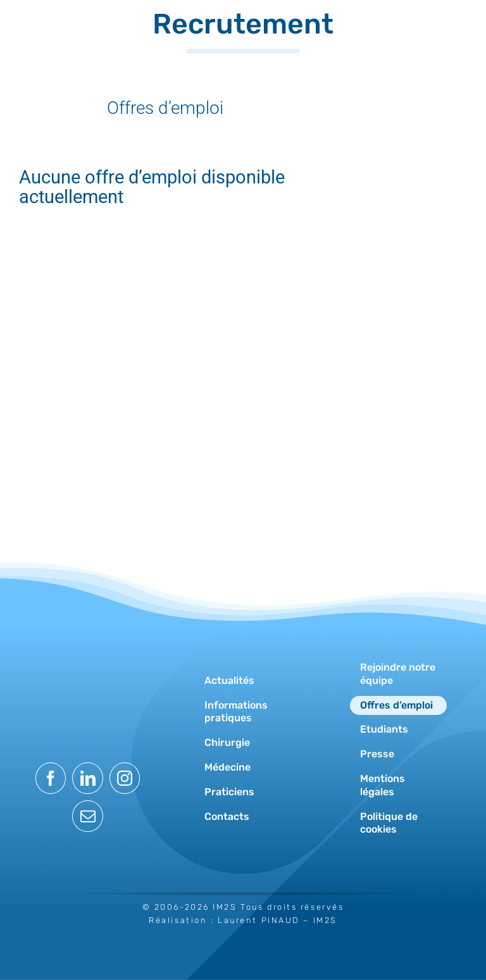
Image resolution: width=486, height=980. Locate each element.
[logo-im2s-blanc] (88, 650)
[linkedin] (88, 778)
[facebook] (51, 778)
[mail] (88, 816)
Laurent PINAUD (259, 920)
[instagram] (125, 778)
